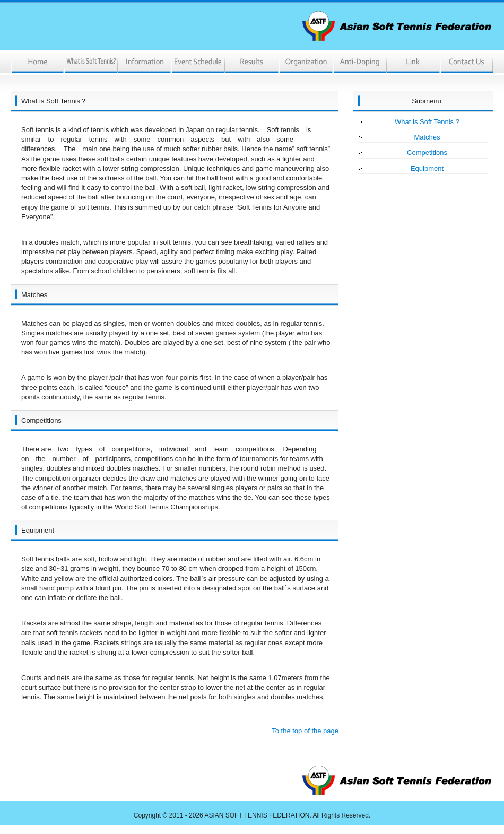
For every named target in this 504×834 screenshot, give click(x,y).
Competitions (427, 153)
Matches (427, 137)
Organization (305, 63)
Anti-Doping (359, 63)
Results (252, 63)
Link (412, 63)
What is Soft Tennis (91, 63)
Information (145, 63)
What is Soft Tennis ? (427, 122)
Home (37, 63)
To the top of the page (305, 731)
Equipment (427, 168)
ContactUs (466, 63)
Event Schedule (198, 63)
